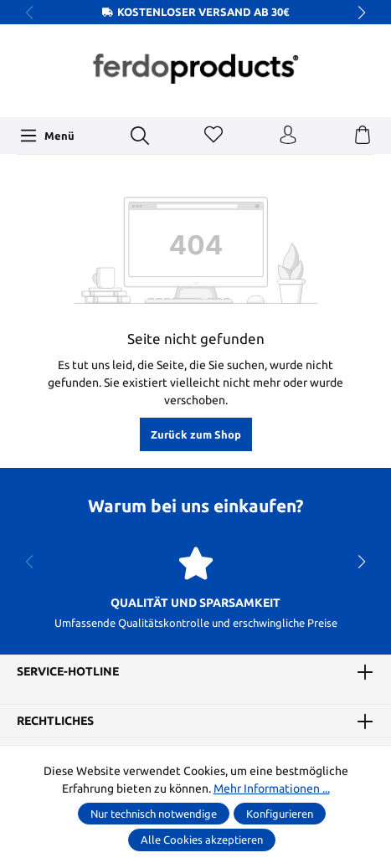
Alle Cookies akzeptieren (202, 840)
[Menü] (47, 136)
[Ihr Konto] (288, 136)
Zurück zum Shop (196, 434)
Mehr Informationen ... (272, 788)
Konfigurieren (280, 814)
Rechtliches (55, 721)
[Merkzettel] (214, 136)
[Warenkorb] (363, 136)
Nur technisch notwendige (154, 814)
